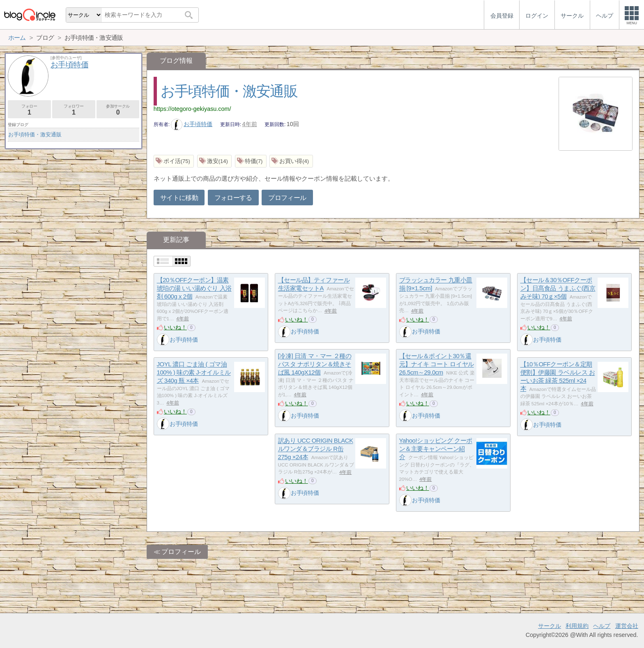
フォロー (29, 110)
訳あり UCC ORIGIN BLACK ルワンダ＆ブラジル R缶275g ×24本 (316, 449)
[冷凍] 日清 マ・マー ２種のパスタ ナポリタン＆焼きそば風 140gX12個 (315, 364)
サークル (550, 626)
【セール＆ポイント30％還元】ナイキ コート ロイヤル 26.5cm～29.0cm (437, 364)
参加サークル (118, 110)
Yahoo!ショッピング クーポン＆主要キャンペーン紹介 (436, 449)
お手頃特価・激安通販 (229, 91)
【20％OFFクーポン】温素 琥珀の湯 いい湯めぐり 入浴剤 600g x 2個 (194, 288)
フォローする (233, 198)
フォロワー (74, 110)
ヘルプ (602, 626)
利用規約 (577, 626)
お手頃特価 (192, 124)
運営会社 (627, 626)
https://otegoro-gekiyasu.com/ (192, 109)
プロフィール (287, 198)
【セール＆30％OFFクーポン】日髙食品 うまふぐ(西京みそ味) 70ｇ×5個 (558, 288)
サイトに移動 (179, 198)
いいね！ (175, 327)
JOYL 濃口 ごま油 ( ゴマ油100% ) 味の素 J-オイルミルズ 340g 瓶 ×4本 (194, 372)
